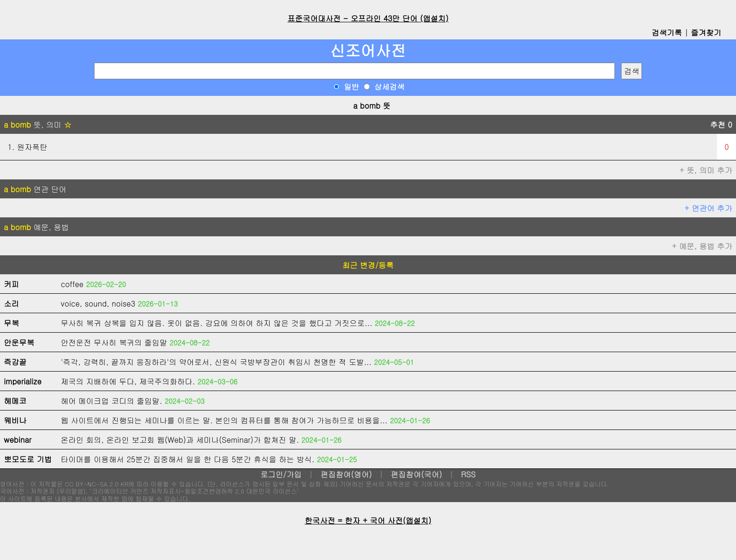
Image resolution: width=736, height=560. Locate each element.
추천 (721, 125)
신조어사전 (368, 50)
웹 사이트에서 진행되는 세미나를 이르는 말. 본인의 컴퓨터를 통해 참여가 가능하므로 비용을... (224, 420)
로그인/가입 (281, 474)
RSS (468, 474)
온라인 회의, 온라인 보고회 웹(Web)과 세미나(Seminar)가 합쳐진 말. (180, 440)
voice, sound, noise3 (98, 303)
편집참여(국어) (416, 474)
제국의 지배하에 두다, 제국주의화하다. (128, 381)
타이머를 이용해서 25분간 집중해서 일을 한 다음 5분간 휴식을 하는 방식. (188, 459)
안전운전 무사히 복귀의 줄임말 (114, 342)
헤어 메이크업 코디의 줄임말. (111, 401)
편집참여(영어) (346, 474)
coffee (72, 284)
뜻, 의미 (38, 125)
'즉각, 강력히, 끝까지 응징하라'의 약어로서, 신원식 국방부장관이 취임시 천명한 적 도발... (216, 362)
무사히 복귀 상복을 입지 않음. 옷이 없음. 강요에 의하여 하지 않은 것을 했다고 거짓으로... (217, 323)
